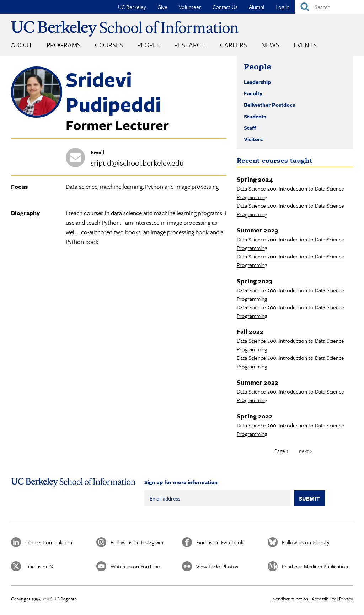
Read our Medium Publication (315, 566)
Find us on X (39, 566)
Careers (234, 45)
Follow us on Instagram (137, 542)
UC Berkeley (132, 7)
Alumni (256, 7)
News (270, 45)
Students (255, 116)
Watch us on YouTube (135, 566)
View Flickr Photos (217, 566)
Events (305, 45)
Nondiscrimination (290, 599)
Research (190, 45)
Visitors (253, 139)
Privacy (346, 599)
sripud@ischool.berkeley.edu (137, 163)
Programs (64, 45)
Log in (282, 7)
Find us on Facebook (220, 542)
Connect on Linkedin (49, 542)
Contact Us (225, 7)
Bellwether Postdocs (269, 105)
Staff (250, 128)
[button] (37, 116)
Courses (109, 45)
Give (162, 7)
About (22, 45)
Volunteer (190, 7)
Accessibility (324, 599)
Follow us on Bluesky (306, 542)
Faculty (253, 93)
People (149, 45)
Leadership (257, 82)
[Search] (330, 7)
